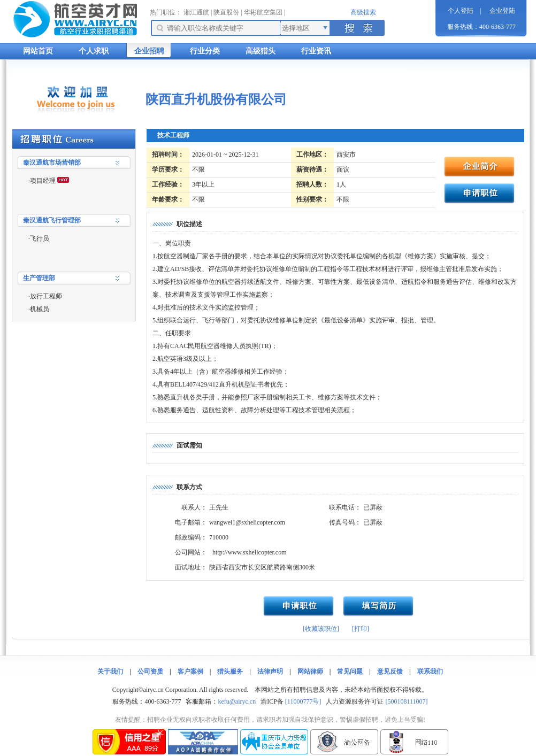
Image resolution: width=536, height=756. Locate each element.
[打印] (361, 629)
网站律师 (310, 672)
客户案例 (190, 672)
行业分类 (205, 51)
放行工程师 (46, 296)
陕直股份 (226, 12)
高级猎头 (261, 51)
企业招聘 (149, 51)
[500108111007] (406, 701)
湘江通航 (196, 12)
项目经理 (43, 181)
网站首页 (38, 51)
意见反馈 (390, 672)
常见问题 (350, 672)
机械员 (40, 309)
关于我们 (110, 672)
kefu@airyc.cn (237, 701)
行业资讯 (316, 51)
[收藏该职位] (321, 629)
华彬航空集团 (263, 12)
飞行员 (40, 238)
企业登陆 (502, 11)
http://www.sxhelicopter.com (250, 552)
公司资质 (150, 672)
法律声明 (270, 672)
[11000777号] (303, 701)
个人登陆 (461, 11)
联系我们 (430, 672)
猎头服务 (230, 672)
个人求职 (94, 51)
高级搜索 (363, 12)
